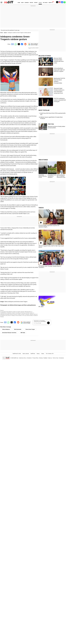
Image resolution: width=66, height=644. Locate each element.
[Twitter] (57, 2)
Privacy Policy (35, 358)
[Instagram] (60, 2)
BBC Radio (23, 333)
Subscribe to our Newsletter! (39, 321)
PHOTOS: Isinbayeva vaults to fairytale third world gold (60, 100)
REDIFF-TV (51, 3)
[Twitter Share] (19, 44)
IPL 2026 (41, 307)
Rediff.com (16, 358)
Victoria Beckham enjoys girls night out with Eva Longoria (59, 70)
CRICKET (36, 3)
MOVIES (31, 3)
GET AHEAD (45, 3)
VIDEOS (41, 208)
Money (38, 354)
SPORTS (40, 3)
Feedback (45, 358)
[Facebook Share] (22, 44)
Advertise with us (23, 358)
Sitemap (41, 358)
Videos (43, 354)
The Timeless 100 (50, 354)
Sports (5, 33)
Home (2, 33)
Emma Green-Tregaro (30, 329)
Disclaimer (29, 358)
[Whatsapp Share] (15, 44)
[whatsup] (65, 2)
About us (50, 358)
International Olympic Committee (9, 333)
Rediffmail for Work (17, 354)
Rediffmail (33, 354)
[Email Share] (12, 44)
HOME (19, 3)
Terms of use (56, 358)
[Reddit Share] (25, 44)
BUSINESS (27, 3)
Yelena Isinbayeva (6, 329)
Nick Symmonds (18, 329)
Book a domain (26, 354)
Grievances (61, 358)
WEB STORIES (43, 160)
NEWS (22, 3)
